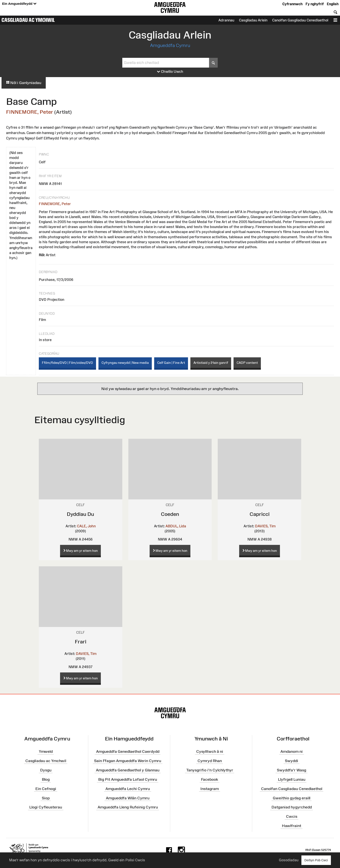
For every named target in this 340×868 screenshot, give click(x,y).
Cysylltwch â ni (210, 751)
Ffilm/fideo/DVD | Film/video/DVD (67, 363)
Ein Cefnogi (46, 789)
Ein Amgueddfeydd (19, 4)
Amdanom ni (292, 751)
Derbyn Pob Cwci (316, 860)
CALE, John (86, 526)
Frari (81, 642)
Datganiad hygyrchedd (292, 807)
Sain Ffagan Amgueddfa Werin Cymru (128, 761)
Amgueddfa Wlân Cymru (128, 798)
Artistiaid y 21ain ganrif (211, 363)
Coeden (170, 514)
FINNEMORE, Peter (30, 112)
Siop (46, 798)
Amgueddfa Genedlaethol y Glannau (128, 770)
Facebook (210, 779)
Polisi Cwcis (135, 860)
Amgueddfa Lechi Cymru (128, 789)
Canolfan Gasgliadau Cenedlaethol (300, 20)
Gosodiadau (289, 860)
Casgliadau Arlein (253, 20)
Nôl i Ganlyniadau (24, 83)
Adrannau (226, 20)
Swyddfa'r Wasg (292, 770)
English (333, 4)
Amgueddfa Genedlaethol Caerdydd (128, 751)
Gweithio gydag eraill (292, 798)
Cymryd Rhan (210, 761)
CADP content (247, 363)
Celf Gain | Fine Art (171, 363)
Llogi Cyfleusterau (46, 807)
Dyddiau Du (80, 514)
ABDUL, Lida (176, 526)
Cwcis (292, 816)
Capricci (260, 514)
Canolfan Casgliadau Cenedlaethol (292, 789)
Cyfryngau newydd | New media (125, 363)
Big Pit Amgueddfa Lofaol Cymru (128, 779)
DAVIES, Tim (265, 526)
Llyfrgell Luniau (292, 779)
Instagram (210, 789)
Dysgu (46, 770)
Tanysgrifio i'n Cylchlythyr (210, 770)
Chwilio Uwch (170, 72)
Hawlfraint (292, 826)
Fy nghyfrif (315, 4)
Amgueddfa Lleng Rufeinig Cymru (128, 807)
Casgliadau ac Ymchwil (28, 20)
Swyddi (292, 761)
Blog (46, 779)
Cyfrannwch (292, 4)
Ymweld (46, 751)
